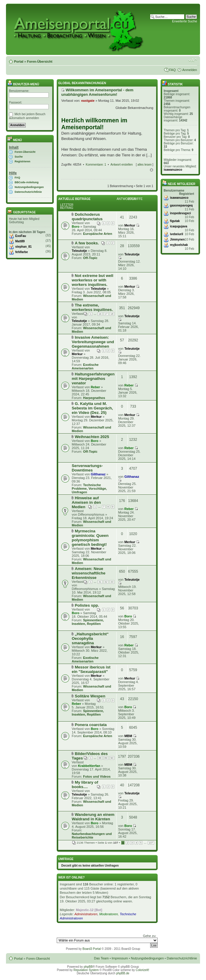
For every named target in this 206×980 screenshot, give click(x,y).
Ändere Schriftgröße (193, 60)
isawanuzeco (173, 170)
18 (112, 314)
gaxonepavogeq (181, 205)
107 (151, 843)
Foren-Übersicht (40, 61)
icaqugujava (179, 226)
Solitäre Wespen (90, 696)
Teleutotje (79, 251)
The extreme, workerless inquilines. (92, 307)
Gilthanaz (98, 474)
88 (100, 758)
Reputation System (86, 970)
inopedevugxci (180, 213)
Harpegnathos (94, 398)
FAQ (172, 70)
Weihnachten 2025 (92, 437)
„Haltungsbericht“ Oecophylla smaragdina (90, 638)
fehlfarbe (21, 252)
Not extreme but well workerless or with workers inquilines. (92, 280)
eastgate (88, 101)
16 (100, 314)
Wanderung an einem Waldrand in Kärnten (93, 817)
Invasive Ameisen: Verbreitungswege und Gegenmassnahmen (93, 342)
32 (106, 582)
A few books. (87, 243)
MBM (128, 736)
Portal (19, 61)
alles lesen (145, 165)
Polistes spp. (87, 605)
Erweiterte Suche (185, 21)
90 (112, 758)
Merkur (130, 225)
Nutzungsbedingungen (29, 187)
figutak (175, 221)
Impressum (120, 958)
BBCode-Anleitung (27, 182)
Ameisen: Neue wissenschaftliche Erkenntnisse (89, 573)
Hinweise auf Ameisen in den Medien (86, 502)
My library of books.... (85, 785)
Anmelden (190, 70)
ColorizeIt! (143, 970)
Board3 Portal (92, 949)
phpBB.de (123, 973)
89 (106, 758)
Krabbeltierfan (89, 766)
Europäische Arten (97, 234)
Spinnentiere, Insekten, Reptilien (88, 622)
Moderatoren (108, 914)
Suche (19, 157)
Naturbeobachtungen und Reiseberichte (92, 836)
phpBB (88, 967)
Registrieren (23, 161)
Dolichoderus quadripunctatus (87, 217)
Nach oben (152, 170)
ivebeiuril (176, 234)
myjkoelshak (179, 245)
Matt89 (20, 241)
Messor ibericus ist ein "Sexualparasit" (91, 669)
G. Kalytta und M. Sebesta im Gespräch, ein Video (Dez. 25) (92, 408)
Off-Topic (90, 258)
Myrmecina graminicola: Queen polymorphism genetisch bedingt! (90, 538)
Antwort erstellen (122, 165)
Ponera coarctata (91, 725)
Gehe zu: (150, 936)
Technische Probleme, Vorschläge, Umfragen (89, 489)
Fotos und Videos (97, 776)
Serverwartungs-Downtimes (87, 468)
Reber (95, 387)
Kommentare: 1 (96, 165)
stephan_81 (23, 247)
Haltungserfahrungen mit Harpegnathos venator (93, 379)
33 (112, 582)
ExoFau (21, 236)
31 (100, 582)
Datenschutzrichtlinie (28, 192)
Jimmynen (177, 239)
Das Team (101, 958)
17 (106, 314)
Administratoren (86, 914)
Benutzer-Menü (23, 84)
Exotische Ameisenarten (85, 366)
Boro (76, 226)
